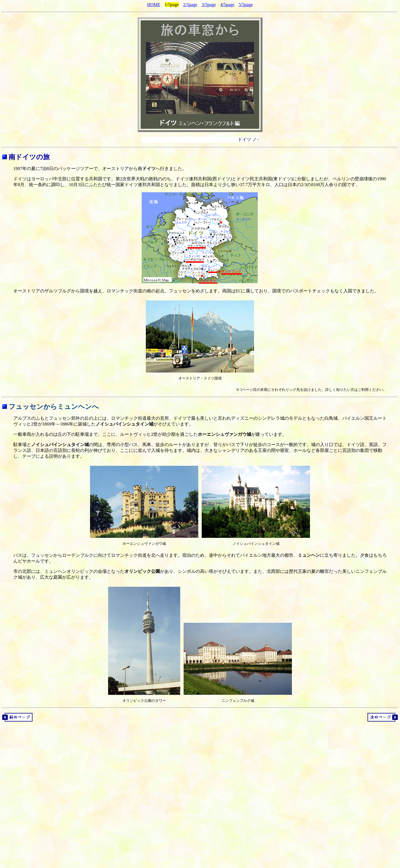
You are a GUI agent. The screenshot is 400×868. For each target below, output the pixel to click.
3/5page (209, 5)
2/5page (190, 5)
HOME (154, 5)
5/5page (246, 5)
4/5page (227, 5)
